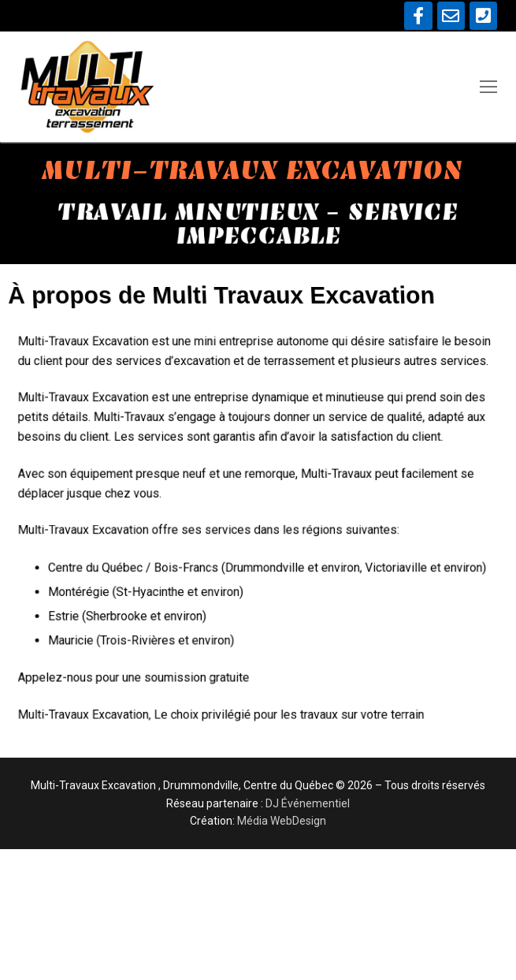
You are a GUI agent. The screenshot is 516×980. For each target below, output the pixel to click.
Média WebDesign (282, 821)
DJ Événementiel (308, 803)
